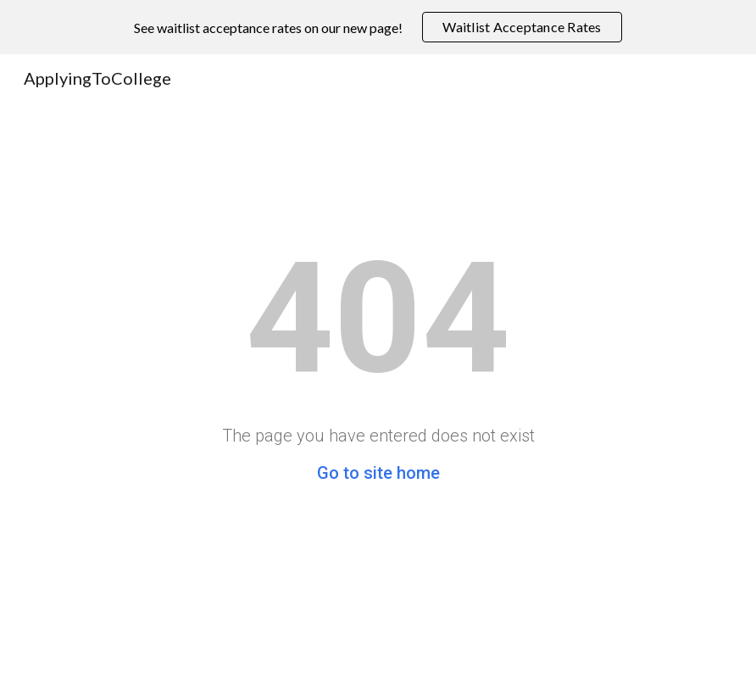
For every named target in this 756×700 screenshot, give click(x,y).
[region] (378, 27)
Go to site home (378, 473)
